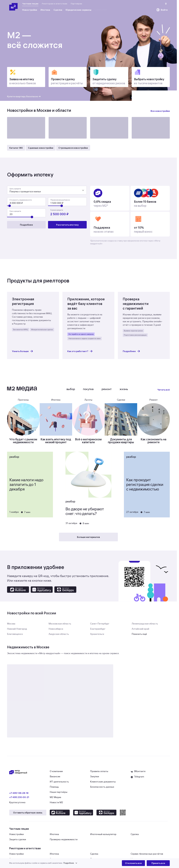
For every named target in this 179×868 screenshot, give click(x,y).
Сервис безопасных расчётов (147, 856)
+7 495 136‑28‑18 (19, 795)
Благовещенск (15, 636)
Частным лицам (30, 4)
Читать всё (164, 391)
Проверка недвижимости (64, 841)
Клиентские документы (103, 783)
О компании (56, 773)
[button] (66, 863)
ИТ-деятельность (59, 783)
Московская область (60, 625)
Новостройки (16, 836)
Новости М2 (56, 804)
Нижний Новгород (17, 631)
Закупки (95, 778)
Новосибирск (56, 631)
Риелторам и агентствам (55, 4)
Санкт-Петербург (100, 625)
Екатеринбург (98, 631)
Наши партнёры (59, 794)
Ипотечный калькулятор (103, 836)
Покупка (88, 391)
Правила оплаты (99, 773)
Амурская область (59, 636)
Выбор (71, 391)
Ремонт (107, 391)
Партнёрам (76, 4)
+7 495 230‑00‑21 (19, 799)
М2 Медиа (55, 799)
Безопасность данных (102, 789)
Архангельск (97, 636)
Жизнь (124, 391)
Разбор (14, 459)
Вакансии (55, 778)
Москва (11, 625)
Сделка (135, 836)
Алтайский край (140, 631)
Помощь (54, 789)
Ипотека (54, 836)
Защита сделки (18, 841)
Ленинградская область (145, 625)
